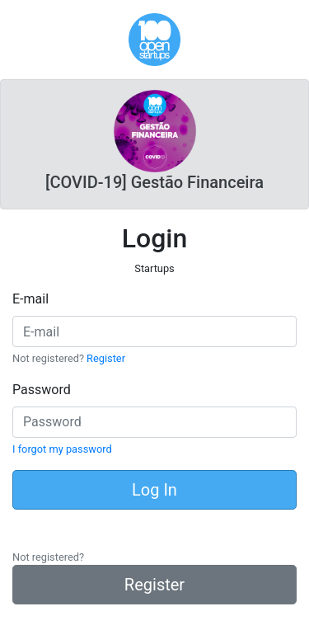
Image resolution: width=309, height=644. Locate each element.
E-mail (30, 299)
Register (106, 358)
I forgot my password (62, 449)
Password (42, 390)
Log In (154, 490)
